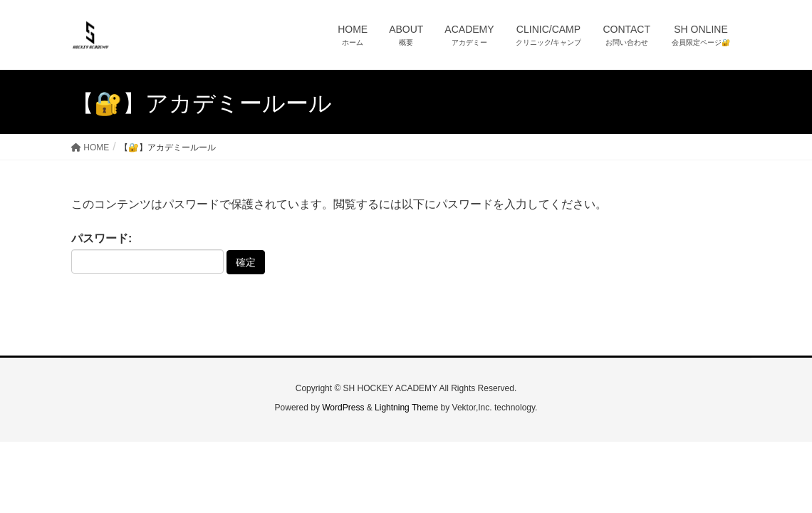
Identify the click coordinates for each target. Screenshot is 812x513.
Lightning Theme (406, 408)
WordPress (343, 408)
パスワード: (147, 253)
